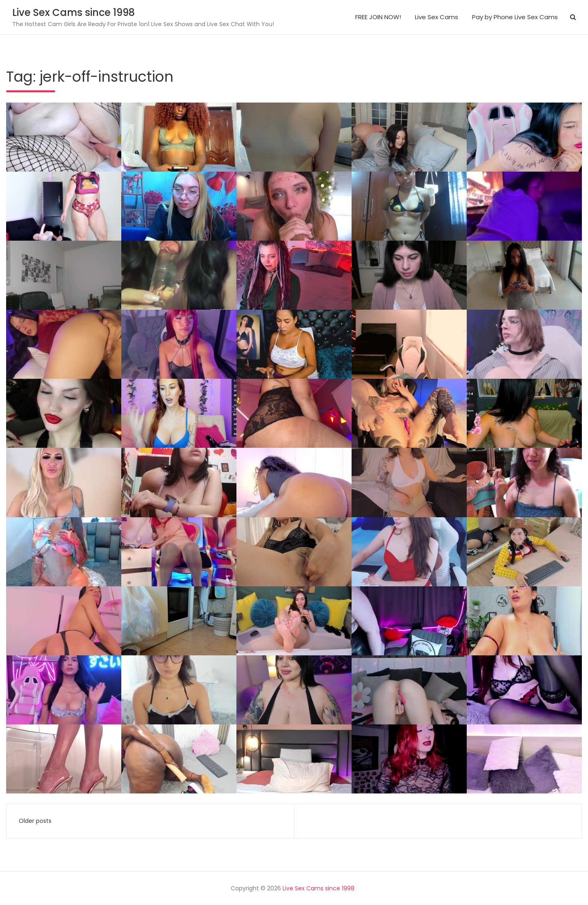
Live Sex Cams (437, 17)
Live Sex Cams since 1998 (73, 12)
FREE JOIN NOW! (378, 17)
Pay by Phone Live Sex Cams (515, 17)
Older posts (35, 821)
